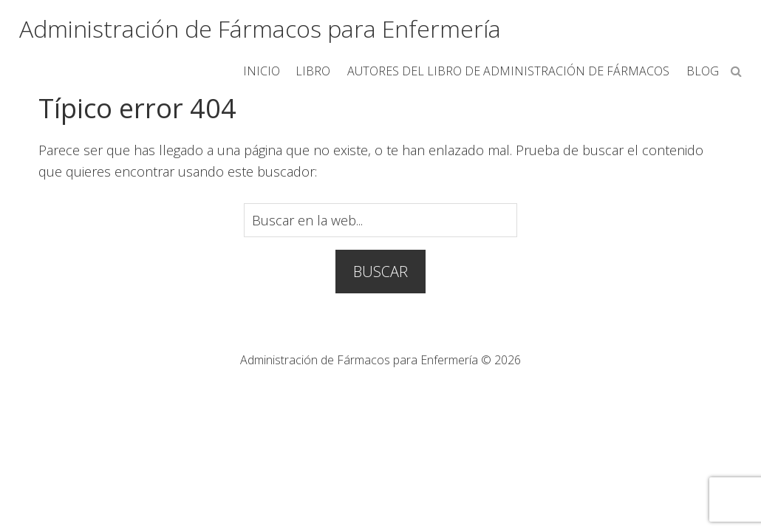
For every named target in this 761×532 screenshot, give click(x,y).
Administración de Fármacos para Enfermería (260, 28)
